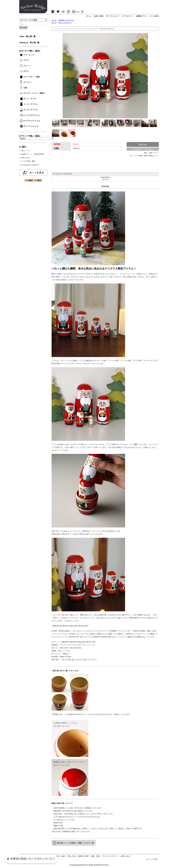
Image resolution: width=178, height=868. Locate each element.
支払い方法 (72, 856)
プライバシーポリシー (110, 856)
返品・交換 (95, 856)
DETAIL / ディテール (66, 20)
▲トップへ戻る (152, 859)
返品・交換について (151, 153)
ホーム (54, 20)
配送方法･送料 (83, 856)
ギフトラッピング (65, 23)
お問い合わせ (125, 856)
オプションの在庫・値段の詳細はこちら (144, 156)
